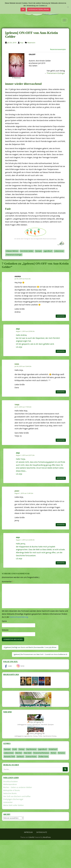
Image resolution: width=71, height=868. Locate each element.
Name (4, 621)
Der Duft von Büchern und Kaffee (17, 796)
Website (5, 630)
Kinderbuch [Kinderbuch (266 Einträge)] (53, 749)
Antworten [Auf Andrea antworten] (61, 316)
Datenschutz (42, 832)
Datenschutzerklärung (39, 10)
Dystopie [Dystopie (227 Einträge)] (7, 749)
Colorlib (31, 837)
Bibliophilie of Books (12, 790)
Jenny (17, 491)
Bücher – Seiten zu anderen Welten (18, 787)
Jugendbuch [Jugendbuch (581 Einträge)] (42, 749)
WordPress (47, 837)
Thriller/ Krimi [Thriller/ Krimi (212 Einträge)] (43, 757)
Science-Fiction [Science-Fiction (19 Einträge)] (31, 757)
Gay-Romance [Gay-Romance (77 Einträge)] (31, 749)
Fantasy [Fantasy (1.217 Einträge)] (22, 749)
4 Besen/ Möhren (12, 251)
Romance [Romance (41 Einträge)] (61, 753)
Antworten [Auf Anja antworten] (61, 351)
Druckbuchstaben (10, 781)
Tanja (17, 405)
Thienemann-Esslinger (56, 73)
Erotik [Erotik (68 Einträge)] (15, 749)
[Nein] (68, 7)
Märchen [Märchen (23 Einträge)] (19, 753)
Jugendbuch (48, 251)
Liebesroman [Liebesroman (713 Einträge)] (9, 753)
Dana (17, 364)
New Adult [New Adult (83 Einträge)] (28, 753)
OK (23, 10)
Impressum (28, 832)
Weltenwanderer (10, 784)
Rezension (31, 43)
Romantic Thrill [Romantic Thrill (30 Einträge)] (9, 757)
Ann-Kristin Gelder (27, 251)
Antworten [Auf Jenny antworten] (61, 525)
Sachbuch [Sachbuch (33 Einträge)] (20, 757)
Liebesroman (59, 251)
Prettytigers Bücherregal (13, 799)
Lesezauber (8, 802)
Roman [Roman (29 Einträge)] (53, 753)
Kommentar (7, 582)
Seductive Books (10, 793)
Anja (22, 43)
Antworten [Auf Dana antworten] (61, 392)
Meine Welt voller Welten (13, 805)
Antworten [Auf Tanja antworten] (61, 440)
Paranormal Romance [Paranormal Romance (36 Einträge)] (41, 753)
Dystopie (39, 251)
